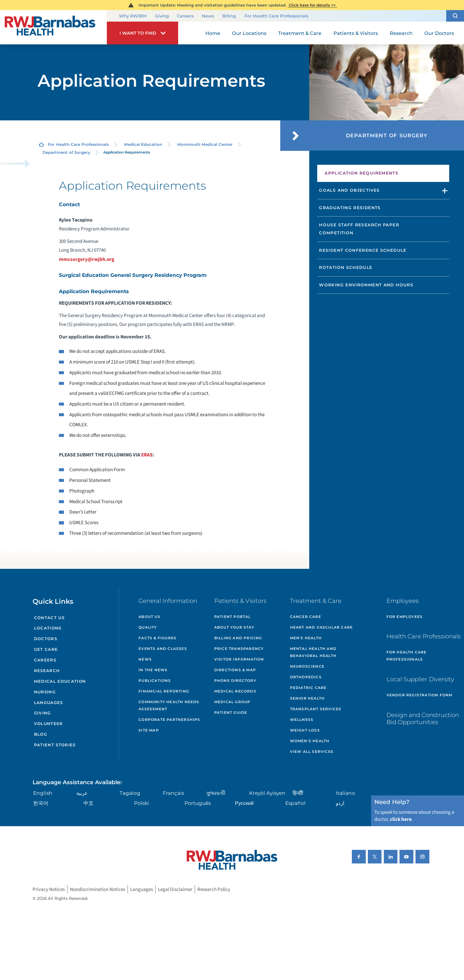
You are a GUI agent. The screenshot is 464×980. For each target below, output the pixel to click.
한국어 (41, 803)
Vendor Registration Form (419, 695)
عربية (82, 793)
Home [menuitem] (213, 33)
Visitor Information (239, 659)
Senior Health (307, 698)
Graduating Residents (350, 208)
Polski (142, 803)
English (43, 793)
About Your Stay (234, 627)
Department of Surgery (66, 152)
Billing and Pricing (238, 638)
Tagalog (130, 793)
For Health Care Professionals (276, 16)
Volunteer (49, 724)
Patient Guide (231, 712)
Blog (41, 734)
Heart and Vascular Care (322, 627)
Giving (162, 16)
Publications (155, 680)
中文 (88, 803)
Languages (49, 703)
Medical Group (232, 702)
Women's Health (310, 741)
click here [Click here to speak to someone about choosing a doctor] (401, 819)
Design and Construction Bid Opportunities (423, 719)
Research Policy (214, 889)
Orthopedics (306, 677)
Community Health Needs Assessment (169, 705)
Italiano (345, 793)
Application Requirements (361, 173)
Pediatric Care (308, 688)
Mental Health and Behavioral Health (313, 652)
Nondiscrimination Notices (98, 889)
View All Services (312, 751)
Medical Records (235, 691)
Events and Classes (163, 649)
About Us (149, 617)
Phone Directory (235, 680)
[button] (455, 16)
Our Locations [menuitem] (249, 33)
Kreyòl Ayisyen (267, 793)
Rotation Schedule (346, 267)
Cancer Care (306, 617)
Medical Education (143, 144)
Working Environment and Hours (366, 285)
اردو (340, 803)
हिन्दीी (298, 793)
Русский (244, 803)
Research (47, 671)
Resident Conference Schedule (363, 250)
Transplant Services (316, 709)
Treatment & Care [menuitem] (300, 33)
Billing (229, 16)
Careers (185, 16)
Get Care (46, 649)
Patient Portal (233, 617)
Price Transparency (239, 649)
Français (173, 793)
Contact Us (49, 618)
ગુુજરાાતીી (216, 793)
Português (198, 803)
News (208, 16)
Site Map (149, 730)
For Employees (405, 617)
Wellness (302, 720)
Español (295, 803)
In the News (153, 670)
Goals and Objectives (349, 190)
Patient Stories (55, 745)
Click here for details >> (312, 5)
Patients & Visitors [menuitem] (356, 33)
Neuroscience (307, 666)
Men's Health (306, 638)
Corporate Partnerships (169, 720)
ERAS (147, 455)
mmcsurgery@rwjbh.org (87, 259)
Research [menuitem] (401, 33)
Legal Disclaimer (175, 889)
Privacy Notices (49, 889)
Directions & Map (235, 670)
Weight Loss (305, 730)
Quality (148, 627)
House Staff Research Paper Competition (359, 229)
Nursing (45, 692)
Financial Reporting (164, 691)
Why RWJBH (133, 16)
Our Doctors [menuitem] (439, 33)
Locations (48, 628)
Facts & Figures (157, 638)
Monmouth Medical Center (205, 144)
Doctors (46, 639)
